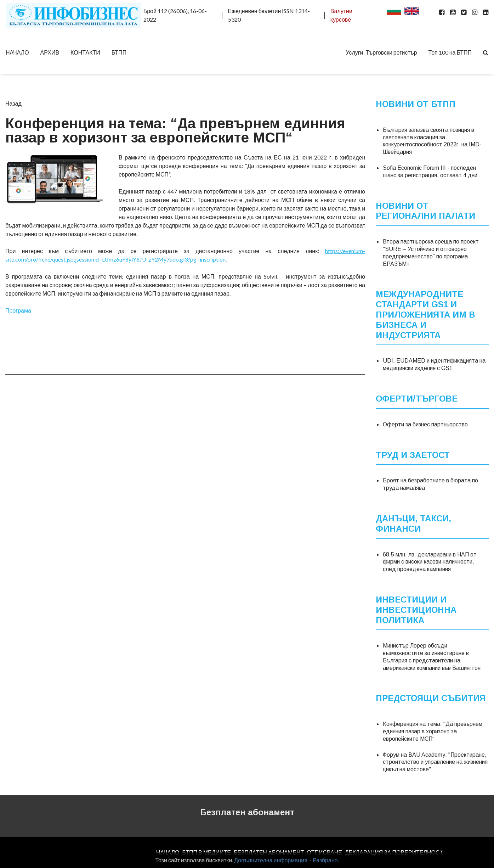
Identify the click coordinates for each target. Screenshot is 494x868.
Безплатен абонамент (247, 812)
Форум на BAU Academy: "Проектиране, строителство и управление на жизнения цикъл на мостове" (435, 762)
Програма (18, 310)
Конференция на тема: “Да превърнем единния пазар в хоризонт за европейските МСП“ (433, 731)
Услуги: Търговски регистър (381, 52)
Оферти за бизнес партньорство (425, 424)
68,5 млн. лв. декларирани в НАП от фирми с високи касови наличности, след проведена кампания (430, 562)
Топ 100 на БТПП (450, 52)
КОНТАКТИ (85, 52)
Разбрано (325, 860)
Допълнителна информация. (271, 860)
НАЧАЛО (17, 52)
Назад (13, 103)
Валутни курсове (341, 15)
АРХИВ (50, 52)
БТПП (119, 52)
